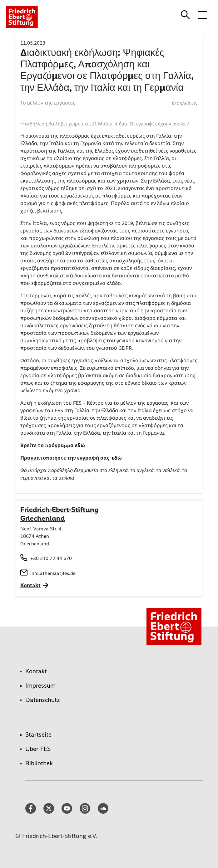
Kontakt (36, 671)
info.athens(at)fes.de (53, 573)
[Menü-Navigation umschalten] (203, 15)
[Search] (186, 15)
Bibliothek (39, 763)
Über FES (38, 749)
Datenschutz (43, 700)
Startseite (38, 734)
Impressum (40, 685)
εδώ (80, 445)
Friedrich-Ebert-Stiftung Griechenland (59, 514)
